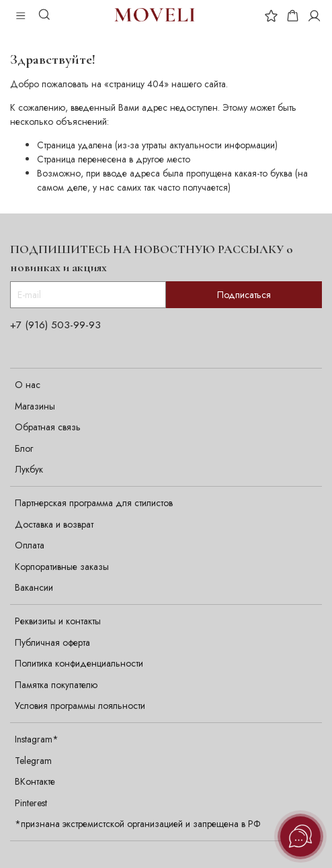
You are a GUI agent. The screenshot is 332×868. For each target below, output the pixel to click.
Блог (24, 448)
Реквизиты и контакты (58, 621)
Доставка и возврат (54, 524)
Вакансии (34, 587)
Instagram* (37, 739)
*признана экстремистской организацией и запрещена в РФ (138, 824)
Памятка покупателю (56, 685)
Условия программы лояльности (80, 706)
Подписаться (244, 295)
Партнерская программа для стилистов (94, 503)
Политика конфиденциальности (79, 663)
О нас (28, 385)
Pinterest (31, 803)
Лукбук (29, 469)
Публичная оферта (52, 642)
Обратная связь (48, 427)
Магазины (35, 406)
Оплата (30, 545)
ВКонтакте (35, 781)
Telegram (33, 761)
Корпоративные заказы (62, 567)
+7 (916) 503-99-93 (55, 325)
